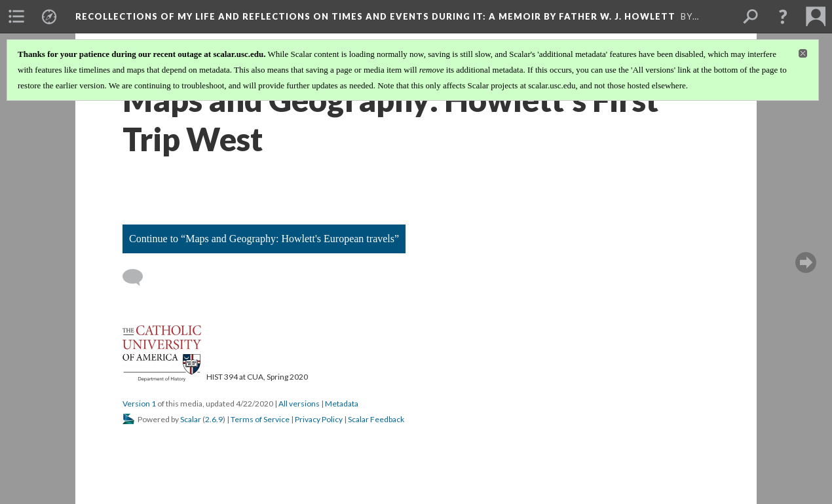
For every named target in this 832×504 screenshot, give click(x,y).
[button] (783, 16)
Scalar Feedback (376, 419)
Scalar (191, 419)
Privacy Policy (319, 419)
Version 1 (139, 404)
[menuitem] (16, 16)
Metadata (342, 404)
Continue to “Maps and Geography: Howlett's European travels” (264, 239)
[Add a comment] (139, 278)
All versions (299, 404)
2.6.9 (214, 419)
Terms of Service (260, 419)
